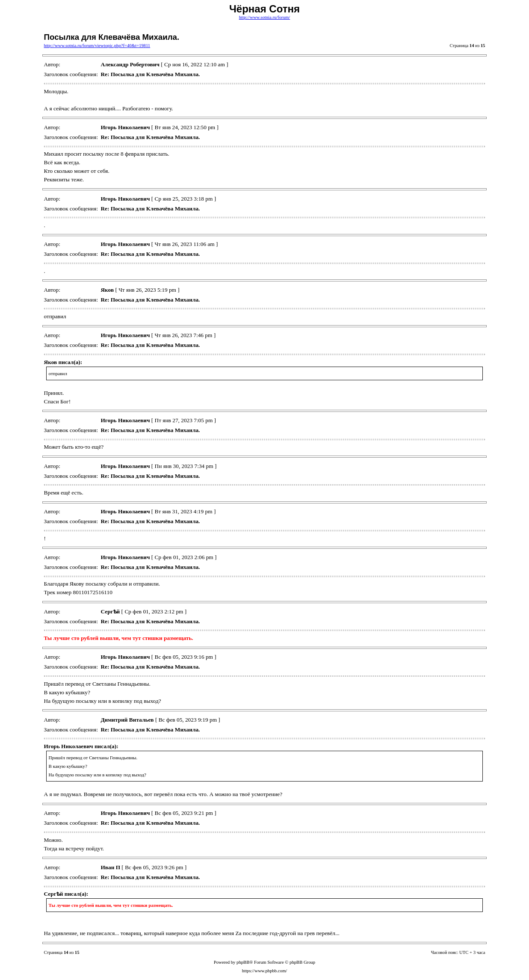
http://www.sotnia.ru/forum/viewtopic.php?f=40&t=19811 (97, 46)
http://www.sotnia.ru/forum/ (264, 17)
